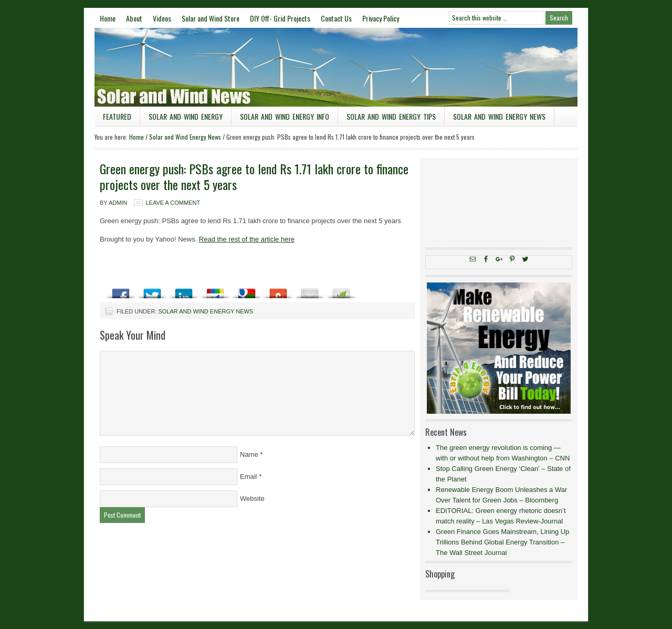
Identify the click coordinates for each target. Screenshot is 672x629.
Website (252, 499)
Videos (162, 18)
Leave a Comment (173, 203)
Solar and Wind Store (211, 18)
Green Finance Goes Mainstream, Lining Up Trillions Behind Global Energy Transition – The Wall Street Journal (502, 542)
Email (249, 476)
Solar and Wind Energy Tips (391, 116)
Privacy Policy (381, 18)
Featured (117, 116)
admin (118, 203)
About (134, 18)
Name (249, 454)
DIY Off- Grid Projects (280, 18)
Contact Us (336, 18)
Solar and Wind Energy (186, 116)
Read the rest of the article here (247, 239)
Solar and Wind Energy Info (285, 116)
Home (108, 18)
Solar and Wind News (336, 67)
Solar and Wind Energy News (499, 116)
